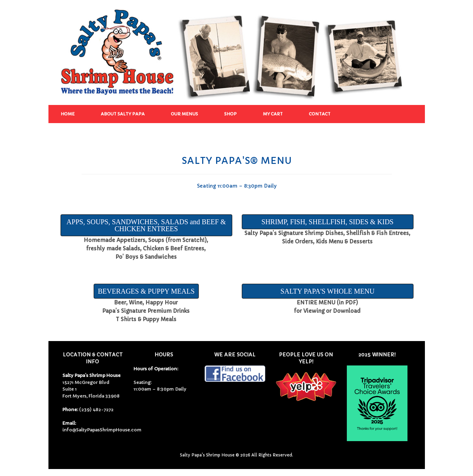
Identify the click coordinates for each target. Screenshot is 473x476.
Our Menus (184, 114)
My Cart (273, 114)
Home (68, 114)
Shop (230, 114)
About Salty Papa (123, 114)
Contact (320, 114)
